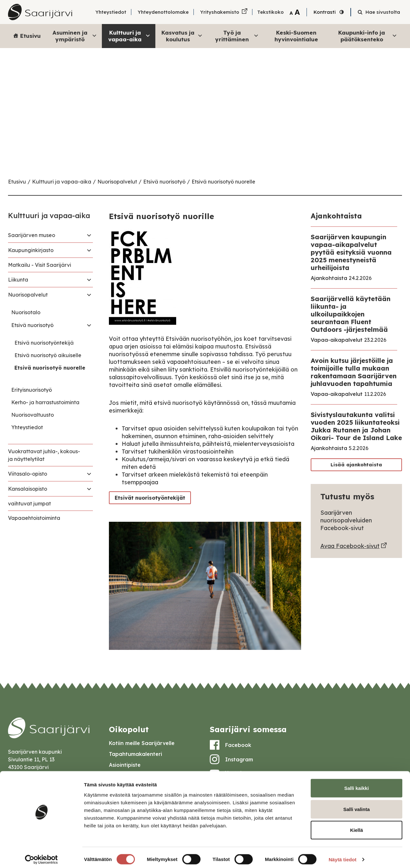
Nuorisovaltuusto (33, 415)
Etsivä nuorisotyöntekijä (44, 343)
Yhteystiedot (111, 12)
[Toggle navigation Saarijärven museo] (89, 235)
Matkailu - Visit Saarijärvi (40, 265)
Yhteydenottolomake (163, 12)
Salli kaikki (357, 784)
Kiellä (357, 826)
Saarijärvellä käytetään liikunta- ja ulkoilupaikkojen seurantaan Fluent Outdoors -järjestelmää (351, 314)
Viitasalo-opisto (28, 474)
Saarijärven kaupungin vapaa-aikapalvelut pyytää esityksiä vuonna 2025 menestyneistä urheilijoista (351, 252)
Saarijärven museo (32, 235)
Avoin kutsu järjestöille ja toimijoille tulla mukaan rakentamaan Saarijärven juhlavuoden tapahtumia (354, 372)
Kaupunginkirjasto (31, 250)
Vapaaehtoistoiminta (34, 518)
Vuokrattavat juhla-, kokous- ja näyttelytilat (44, 455)
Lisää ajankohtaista (356, 465)
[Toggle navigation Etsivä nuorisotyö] (89, 325)
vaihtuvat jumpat (29, 504)
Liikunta (18, 280)
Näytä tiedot (343, 855)
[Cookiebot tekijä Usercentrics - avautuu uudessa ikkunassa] (41, 856)
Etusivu (30, 36)
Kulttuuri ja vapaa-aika (129, 36)
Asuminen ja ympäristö (75, 36)
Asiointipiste (125, 765)
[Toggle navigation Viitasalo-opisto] (89, 474)
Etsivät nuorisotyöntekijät (148, 498)
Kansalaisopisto (28, 489)
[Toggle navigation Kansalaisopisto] (89, 489)
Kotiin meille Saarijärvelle (142, 743)
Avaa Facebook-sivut (350, 546)
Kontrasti (325, 12)
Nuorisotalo (26, 312)
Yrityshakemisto (220, 12)
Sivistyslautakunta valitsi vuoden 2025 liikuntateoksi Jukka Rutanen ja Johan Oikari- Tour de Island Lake (356, 426)
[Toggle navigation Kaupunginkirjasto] (89, 250)
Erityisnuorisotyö (32, 390)
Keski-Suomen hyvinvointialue (296, 36)
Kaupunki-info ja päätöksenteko (368, 36)
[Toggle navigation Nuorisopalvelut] (89, 295)
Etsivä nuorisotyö (164, 182)
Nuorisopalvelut (117, 182)
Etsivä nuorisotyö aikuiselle (48, 355)
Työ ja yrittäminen (237, 36)
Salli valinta (357, 805)
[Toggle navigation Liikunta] (89, 280)
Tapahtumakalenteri (135, 754)
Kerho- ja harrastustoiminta (45, 402)
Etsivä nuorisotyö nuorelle (223, 182)
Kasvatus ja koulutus (182, 36)
